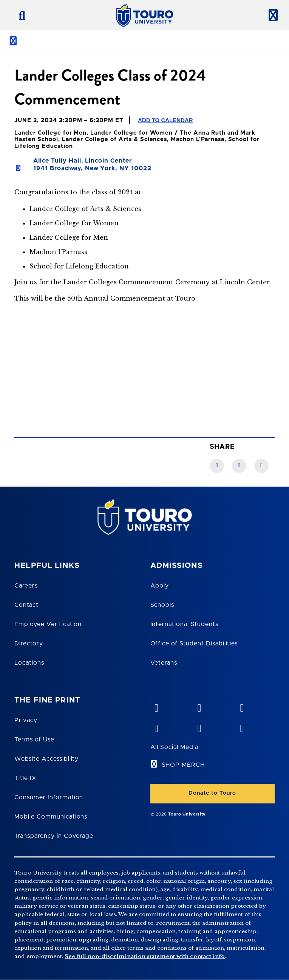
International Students (184, 624)
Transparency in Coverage (54, 836)
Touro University (187, 814)
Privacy (26, 720)
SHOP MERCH (183, 765)
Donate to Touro (212, 793)
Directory (29, 644)
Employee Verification (48, 624)
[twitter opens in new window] (199, 727)
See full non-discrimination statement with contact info (145, 956)
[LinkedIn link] (239, 466)
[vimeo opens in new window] (156, 706)
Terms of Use (34, 740)
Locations (29, 663)
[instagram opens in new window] (242, 727)
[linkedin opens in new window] (242, 706)
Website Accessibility (46, 759)
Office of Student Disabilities (194, 644)
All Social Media (174, 747)
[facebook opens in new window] (156, 727)
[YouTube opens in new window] (199, 706)
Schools (162, 605)
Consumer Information (49, 797)
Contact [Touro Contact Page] (26, 605)
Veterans (164, 663)
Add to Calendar (165, 120)
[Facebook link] (217, 466)
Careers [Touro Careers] (26, 586)
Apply (160, 586)
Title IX (25, 778)
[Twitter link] (261, 466)
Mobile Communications (51, 817)
